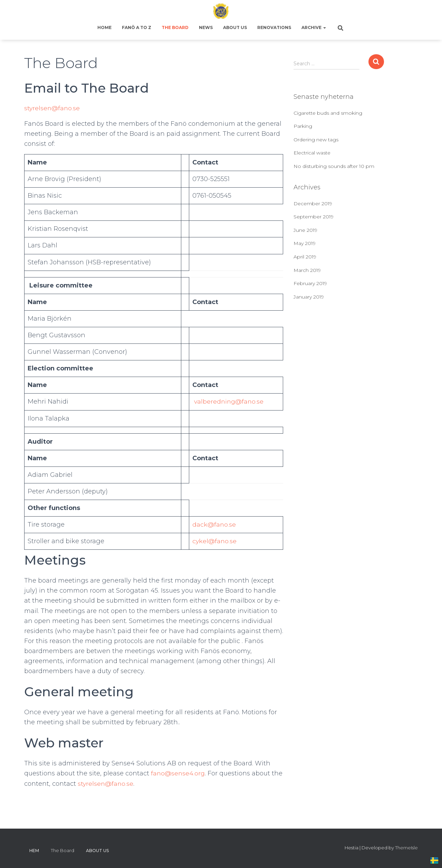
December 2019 (313, 204)
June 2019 (305, 230)
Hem (34, 851)
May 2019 (305, 243)
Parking (303, 126)
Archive (314, 27)
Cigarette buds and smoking (328, 113)
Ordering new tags (316, 140)
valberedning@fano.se (227, 402)
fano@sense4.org (178, 773)
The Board (175, 27)
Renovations (274, 27)
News (206, 27)
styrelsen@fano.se (52, 108)
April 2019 (305, 257)
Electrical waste (312, 153)
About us (235, 27)
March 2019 (307, 270)
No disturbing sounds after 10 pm (334, 166)
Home (104, 27)
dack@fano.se (213, 525)
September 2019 (314, 217)
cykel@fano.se (213, 541)
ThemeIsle (406, 848)
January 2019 (309, 297)
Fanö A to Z (137, 27)
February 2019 (310, 283)
